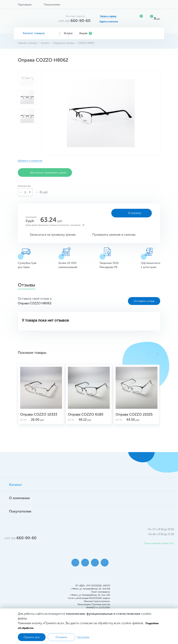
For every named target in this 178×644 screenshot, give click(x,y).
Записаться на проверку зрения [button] (53, 235)
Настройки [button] (83, 637)
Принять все (32, 637)
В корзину (132, 213)
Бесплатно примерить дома (45, 172)
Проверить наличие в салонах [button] (114, 235)
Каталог (45, 43)
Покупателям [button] (52, 5)
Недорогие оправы (64, 43)
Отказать (61, 637)
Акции (86, 33)
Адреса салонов (109, 22)
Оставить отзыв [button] (144, 301)
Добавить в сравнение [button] (30, 161)
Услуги (70, 33)
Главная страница (27, 43)
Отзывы (27, 285)
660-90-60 (74, 21)
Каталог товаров (37, 33)
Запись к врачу (108, 16)
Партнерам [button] (25, 5)
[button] (158, 354)
